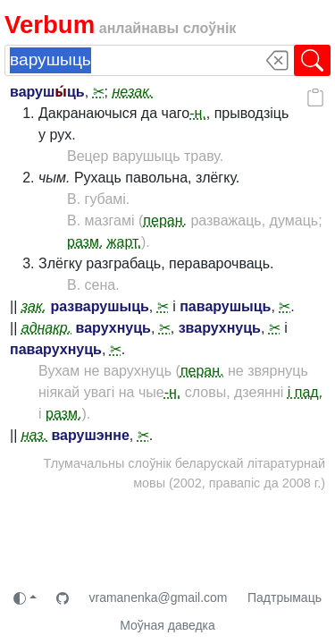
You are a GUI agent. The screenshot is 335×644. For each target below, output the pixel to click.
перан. (165, 220)
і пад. (305, 392)
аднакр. (46, 328)
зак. (34, 306)
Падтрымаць (285, 597)
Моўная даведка (167, 625)
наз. (34, 435)
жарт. (124, 242)
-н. (198, 113)
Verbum (50, 25)
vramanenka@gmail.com (158, 597)
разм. (85, 242)
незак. (132, 92)
